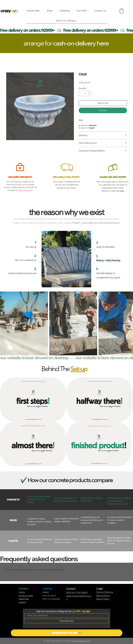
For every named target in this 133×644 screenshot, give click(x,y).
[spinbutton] (85, 94)
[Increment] (89, 94)
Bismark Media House (81, 641)
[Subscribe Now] (67, 621)
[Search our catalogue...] (66, 21)
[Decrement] (81, 94)
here (122, 191)
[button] (122, 11)
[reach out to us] (67, 633)
